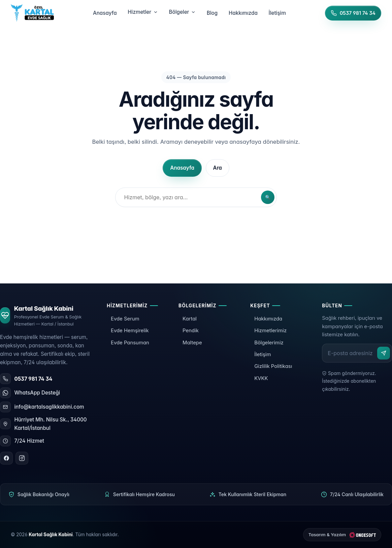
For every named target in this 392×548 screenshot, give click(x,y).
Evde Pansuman (130, 343)
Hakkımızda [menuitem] (243, 13)
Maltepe (192, 343)
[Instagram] (22, 458)
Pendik (191, 331)
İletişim (263, 354)
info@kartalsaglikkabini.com (49, 407)
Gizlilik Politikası (273, 366)
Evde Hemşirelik (130, 331)
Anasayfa (182, 168)
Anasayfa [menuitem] (105, 13)
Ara (218, 168)
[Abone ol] (384, 353)
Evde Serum (125, 319)
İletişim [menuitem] (277, 13)
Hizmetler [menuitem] (143, 12)
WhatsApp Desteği (37, 393)
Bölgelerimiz (269, 343)
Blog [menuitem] (212, 13)
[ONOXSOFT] (342, 535)
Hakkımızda (268, 319)
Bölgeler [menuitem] (183, 12)
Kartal (190, 319)
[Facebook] (6, 458)
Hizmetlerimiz (270, 331)
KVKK (261, 378)
